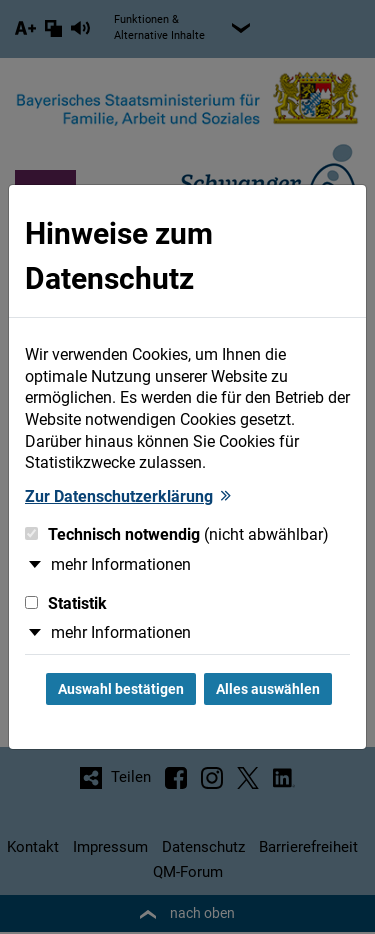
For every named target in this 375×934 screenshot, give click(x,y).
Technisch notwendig (177, 534)
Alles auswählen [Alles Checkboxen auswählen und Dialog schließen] (268, 689)
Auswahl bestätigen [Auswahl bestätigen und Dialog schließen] (121, 689)
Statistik (66, 603)
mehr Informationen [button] (121, 564)
